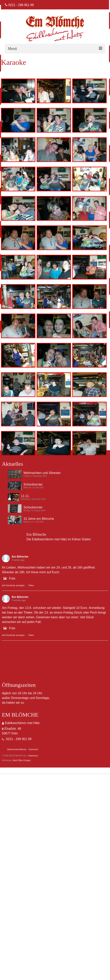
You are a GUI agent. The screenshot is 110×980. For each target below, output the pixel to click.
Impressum (33, 756)
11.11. (25, 496)
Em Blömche (20, 557)
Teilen (31, 585)
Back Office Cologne (22, 760)
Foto (9, 578)
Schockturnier (33, 484)
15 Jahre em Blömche (39, 519)
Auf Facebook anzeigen (13, 585)
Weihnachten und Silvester (42, 473)
